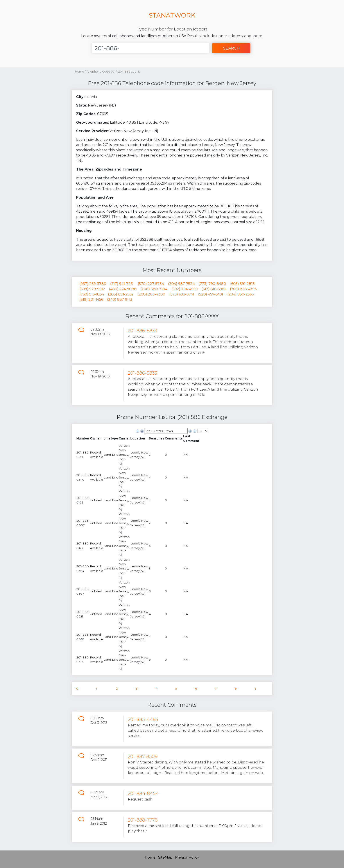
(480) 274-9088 (123, 289)
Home (80, 72)
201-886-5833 (142, 331)
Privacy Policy (187, 857)
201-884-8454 (143, 793)
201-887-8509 (143, 756)
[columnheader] (83, 438)
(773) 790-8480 (212, 284)
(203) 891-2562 (121, 294)
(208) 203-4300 (151, 294)
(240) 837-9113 (120, 300)
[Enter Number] (150, 48)
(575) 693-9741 (182, 294)
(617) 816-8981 (214, 289)
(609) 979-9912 (92, 289)
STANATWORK (172, 15)
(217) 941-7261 (122, 284)
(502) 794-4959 (185, 289)
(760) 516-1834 (92, 294)
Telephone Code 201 (101, 72)
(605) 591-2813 (242, 284)
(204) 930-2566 (240, 294)
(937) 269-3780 (93, 284)
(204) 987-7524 (181, 284)
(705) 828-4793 (243, 289)
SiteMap (165, 857)
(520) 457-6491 (211, 294)
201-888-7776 (143, 820)
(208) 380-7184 (154, 289)
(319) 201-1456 (91, 300)
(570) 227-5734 (151, 284)
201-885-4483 (143, 719)
